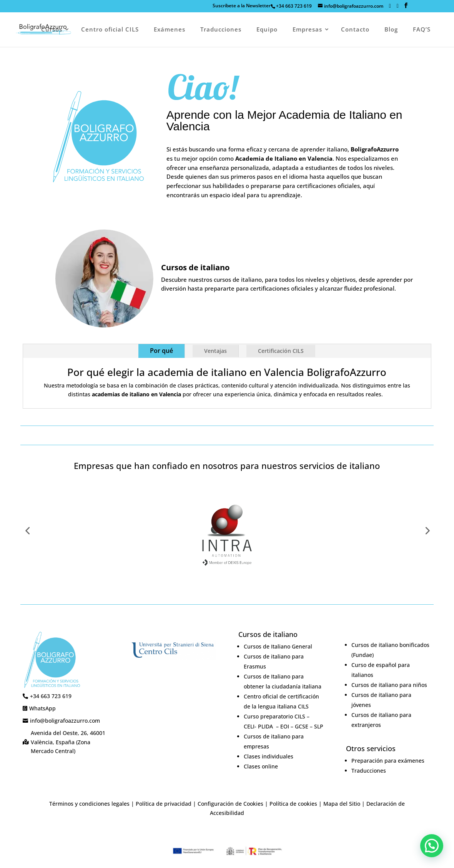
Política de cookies (293, 804)
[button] (432, 846)
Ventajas (215, 351)
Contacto (355, 30)
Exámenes (170, 30)
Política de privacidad (164, 804)
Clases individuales (269, 756)
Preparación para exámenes (388, 761)
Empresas (307, 30)
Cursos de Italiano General (278, 646)
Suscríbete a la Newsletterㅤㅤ (242, 6)
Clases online (261, 766)
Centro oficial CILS (110, 30)
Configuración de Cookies (230, 804)
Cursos (52, 30)
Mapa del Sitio (342, 804)
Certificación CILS (281, 351)
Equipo (267, 30)
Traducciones (221, 30)
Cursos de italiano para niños (389, 685)
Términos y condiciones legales (89, 804)
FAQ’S (422, 30)
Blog (391, 30)
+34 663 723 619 (294, 6)
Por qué (161, 351)
